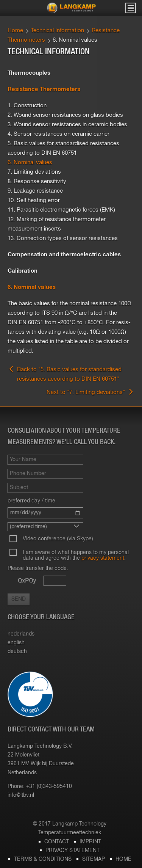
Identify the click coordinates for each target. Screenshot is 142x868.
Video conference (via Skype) (58, 539)
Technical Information (57, 31)
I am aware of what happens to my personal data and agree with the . (76, 555)
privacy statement (103, 558)
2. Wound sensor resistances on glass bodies (65, 115)
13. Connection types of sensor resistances (63, 238)
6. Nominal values (30, 162)
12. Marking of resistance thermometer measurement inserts (57, 224)
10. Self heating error (34, 200)
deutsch (17, 651)
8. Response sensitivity (37, 181)
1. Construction (27, 106)
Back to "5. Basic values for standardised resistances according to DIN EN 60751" (65, 374)
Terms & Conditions (43, 859)
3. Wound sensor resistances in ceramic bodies (67, 125)
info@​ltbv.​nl (21, 795)
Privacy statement (73, 851)
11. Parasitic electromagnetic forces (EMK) (61, 210)
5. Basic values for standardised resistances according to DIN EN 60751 (63, 148)
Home (15, 31)
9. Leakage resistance (35, 191)
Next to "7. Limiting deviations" (91, 392)
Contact (57, 842)
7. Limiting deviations (34, 172)
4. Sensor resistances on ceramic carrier (59, 134)
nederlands (21, 634)
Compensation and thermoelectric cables (64, 255)
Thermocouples (29, 73)
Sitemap (94, 859)
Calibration (23, 271)
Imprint (90, 842)
